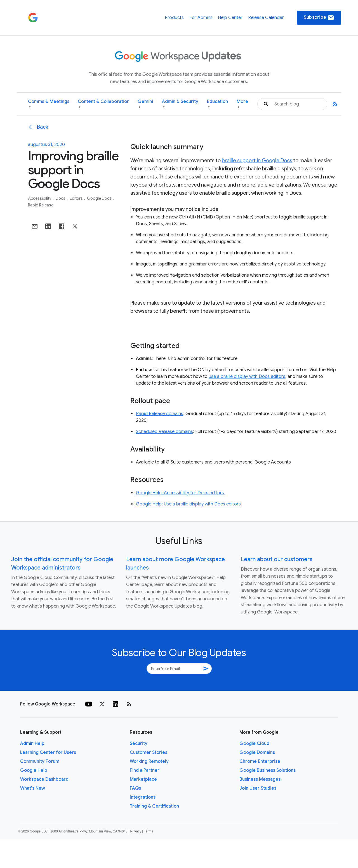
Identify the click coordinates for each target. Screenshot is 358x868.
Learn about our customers (277, 559)
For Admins (201, 18)
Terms (148, 831)
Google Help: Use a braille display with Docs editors (188, 504)
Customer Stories (149, 752)
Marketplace (143, 779)
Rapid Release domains (160, 414)
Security (139, 744)
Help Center (230, 18)
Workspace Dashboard (44, 779)
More (242, 104)
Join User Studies (258, 788)
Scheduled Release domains (164, 432)
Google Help (34, 770)
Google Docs (100, 198)
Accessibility (40, 198)
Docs (61, 198)
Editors (77, 198)
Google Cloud (254, 744)
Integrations (143, 797)
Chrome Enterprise (260, 761)
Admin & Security (180, 104)
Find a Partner (145, 770)
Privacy (136, 831)
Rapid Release (41, 205)
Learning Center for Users (48, 752)
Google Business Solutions (268, 770)
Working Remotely (149, 761)
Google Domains (257, 752)
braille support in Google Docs (257, 161)
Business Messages (260, 779)
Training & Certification (154, 806)
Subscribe (319, 18)
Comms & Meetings (49, 104)
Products (174, 18)
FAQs (135, 788)
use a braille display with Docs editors (247, 377)
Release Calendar (266, 18)
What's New (33, 788)
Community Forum (40, 761)
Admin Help (32, 744)
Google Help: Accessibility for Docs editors (181, 493)
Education (217, 104)
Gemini (145, 104)
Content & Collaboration (104, 104)
